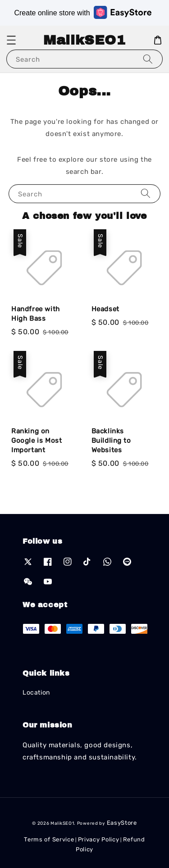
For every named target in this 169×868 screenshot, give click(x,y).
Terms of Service (49, 839)
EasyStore (122, 823)
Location (36, 693)
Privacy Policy (99, 839)
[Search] (148, 59)
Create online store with (82, 12)
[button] (11, 40)
